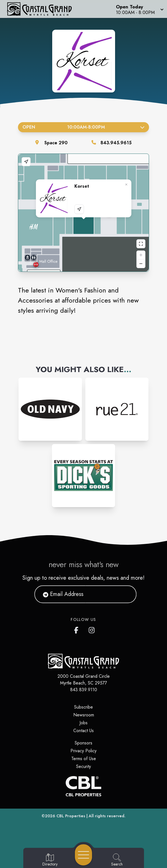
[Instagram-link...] (50, 409)
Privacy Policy (83, 751)
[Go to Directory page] (50, 860)
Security (83, 766)
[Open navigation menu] (83, 855)
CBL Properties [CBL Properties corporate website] (71, 816)
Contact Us (83, 731)
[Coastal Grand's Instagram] (92, 629)
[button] (139, 9)
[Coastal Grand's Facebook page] (77, 629)
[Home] (43, 9)
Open (83, 127)
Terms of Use (84, 759)
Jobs (83, 723)
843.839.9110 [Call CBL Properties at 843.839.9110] (84, 690)
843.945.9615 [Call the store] (116, 143)
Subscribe (83, 707)
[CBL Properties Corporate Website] (83, 786)
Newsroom (84, 715)
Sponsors (83, 743)
